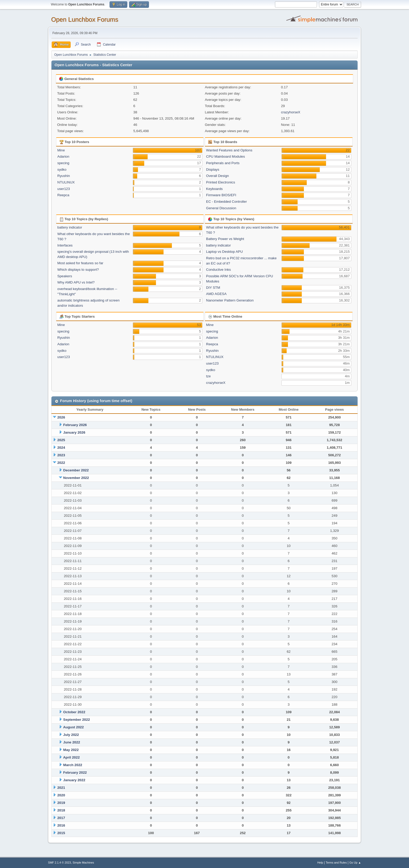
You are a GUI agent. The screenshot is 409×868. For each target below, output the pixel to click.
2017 (61, 818)
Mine (61, 150)
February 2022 (75, 772)
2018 (61, 810)
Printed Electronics (221, 182)
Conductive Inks (218, 270)
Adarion (63, 156)
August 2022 (73, 727)
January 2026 (74, 432)
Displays (213, 170)
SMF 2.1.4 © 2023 (59, 863)
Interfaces (65, 245)
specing (63, 163)
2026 (61, 417)
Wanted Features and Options (229, 150)
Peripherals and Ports (223, 163)
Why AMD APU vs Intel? (76, 282)
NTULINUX (66, 182)
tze (208, 376)
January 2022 (74, 780)
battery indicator (70, 227)
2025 (61, 440)
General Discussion (221, 208)
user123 (64, 189)
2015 (61, 833)
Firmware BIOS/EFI (221, 195)
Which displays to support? (78, 270)
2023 (61, 455)
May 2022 (71, 750)
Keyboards (214, 189)
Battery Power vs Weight (225, 239)
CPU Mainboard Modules (225, 156)
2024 (61, 448)
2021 (61, 788)
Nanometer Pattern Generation (230, 300)
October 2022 (74, 712)
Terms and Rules (336, 863)
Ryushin (64, 176)
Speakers (65, 276)
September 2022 (76, 720)
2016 (61, 825)
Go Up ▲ (355, 863)
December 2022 (76, 470)
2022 (61, 463)
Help (320, 863)
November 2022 (76, 478)
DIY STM (213, 288)
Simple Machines (83, 863)
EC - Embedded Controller (226, 202)
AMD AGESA (216, 294)
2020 (61, 795)
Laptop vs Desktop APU (224, 252)
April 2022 (71, 757)
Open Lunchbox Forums (85, 19)
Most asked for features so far (80, 263)
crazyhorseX (291, 112)
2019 (61, 803)
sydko (62, 170)
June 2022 (71, 742)
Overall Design (217, 176)
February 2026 (75, 425)
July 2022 (71, 735)
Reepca (63, 195)
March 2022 (73, 765)
